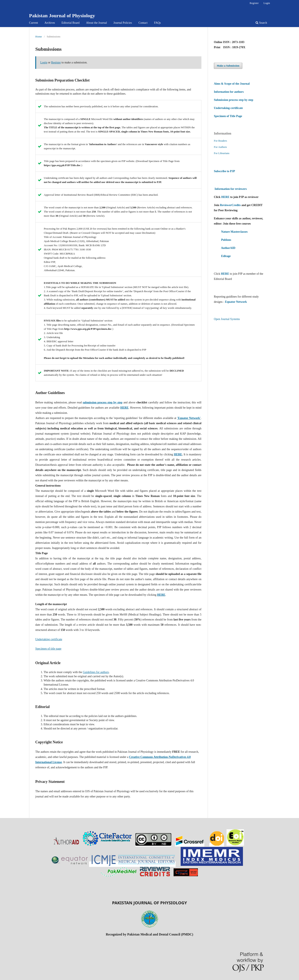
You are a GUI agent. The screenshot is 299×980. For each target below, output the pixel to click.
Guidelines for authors (96, 672)
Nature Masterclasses (234, 232)
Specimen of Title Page (228, 116)
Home (39, 36)
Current (34, 23)
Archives (50, 23)
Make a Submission (228, 66)
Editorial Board (70, 23)
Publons (226, 240)
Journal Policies (123, 23)
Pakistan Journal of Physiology (62, 16)
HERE (178, 454)
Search (261, 23)
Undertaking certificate (49, 639)
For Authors (220, 147)
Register (254, 3)
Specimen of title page (48, 649)
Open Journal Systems (227, 319)
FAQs (157, 23)
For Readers (220, 141)
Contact (143, 23)
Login (267, 3)
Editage (226, 256)
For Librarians (222, 153)
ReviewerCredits (230, 205)
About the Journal (97, 23)
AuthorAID (228, 248)
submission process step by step (102, 402)
